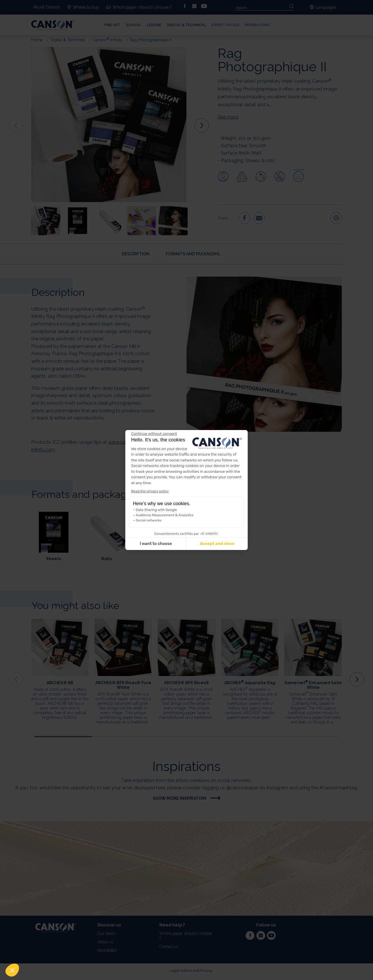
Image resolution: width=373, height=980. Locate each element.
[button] (12, 970)
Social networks (149, 520)
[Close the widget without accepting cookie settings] (154, 434)
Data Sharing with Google (156, 510)
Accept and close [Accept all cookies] (217, 544)
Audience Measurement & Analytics (165, 515)
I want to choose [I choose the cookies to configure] (156, 544)
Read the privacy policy (150, 491)
